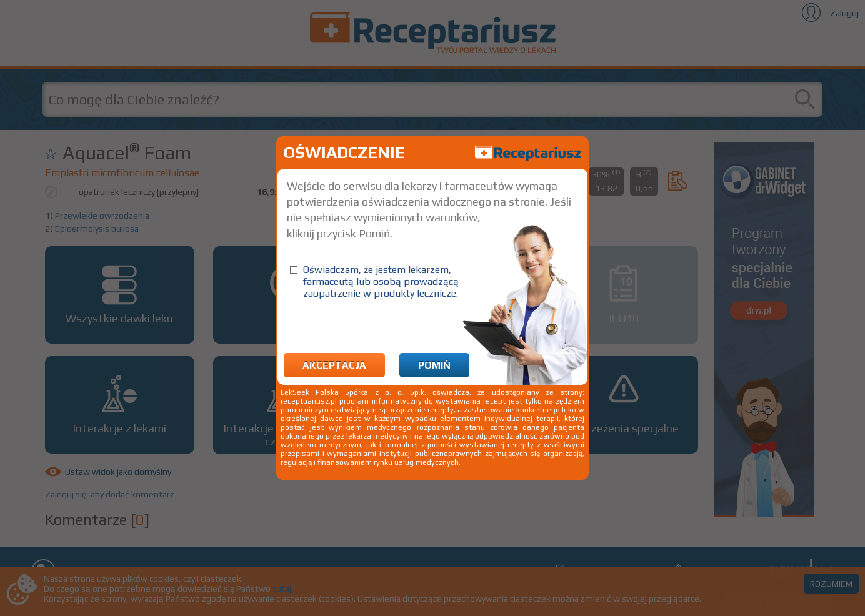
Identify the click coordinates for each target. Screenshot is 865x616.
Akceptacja (334, 365)
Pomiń (434, 365)
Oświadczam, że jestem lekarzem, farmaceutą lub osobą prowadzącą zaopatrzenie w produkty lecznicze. (381, 281)
